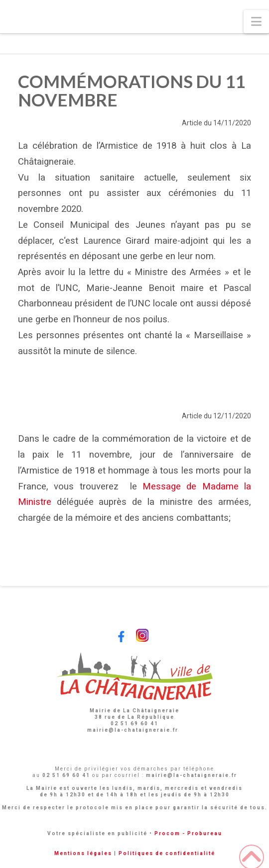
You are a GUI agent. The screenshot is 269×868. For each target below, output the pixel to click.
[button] (256, 22)
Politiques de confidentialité (167, 853)
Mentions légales (83, 853)
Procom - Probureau (188, 833)
